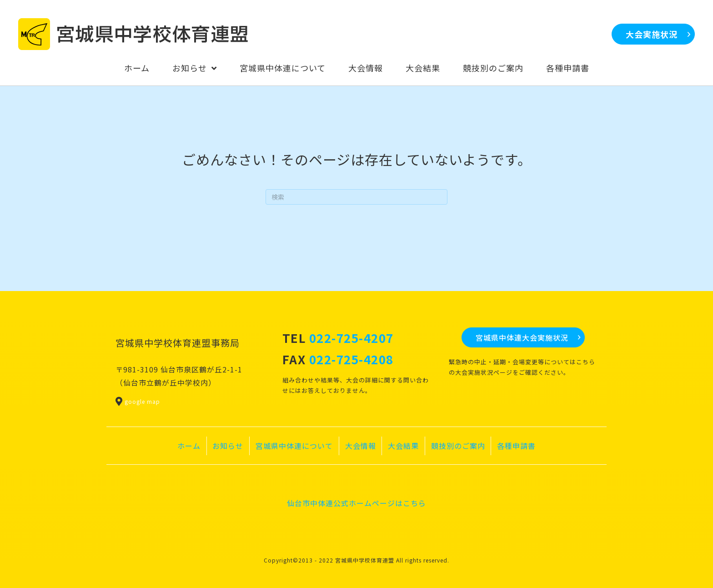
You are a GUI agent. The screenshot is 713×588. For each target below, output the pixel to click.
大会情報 (361, 446)
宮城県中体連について (294, 446)
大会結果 (403, 446)
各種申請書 (516, 446)
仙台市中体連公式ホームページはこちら (356, 503)
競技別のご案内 (458, 446)
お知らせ (228, 446)
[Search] (356, 197)
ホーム (189, 446)
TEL (338, 338)
